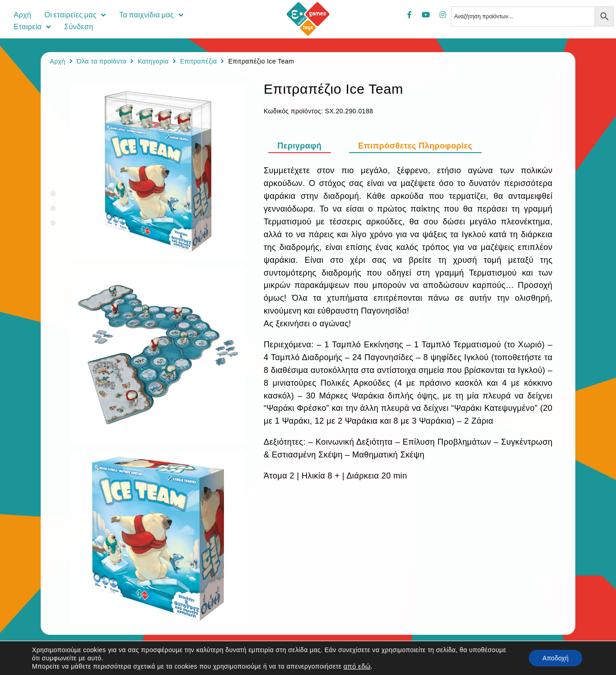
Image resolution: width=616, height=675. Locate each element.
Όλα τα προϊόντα (102, 61)
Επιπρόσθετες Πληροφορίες (415, 146)
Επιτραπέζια (199, 61)
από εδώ (357, 666)
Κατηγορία (153, 61)
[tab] (304, 146)
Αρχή (58, 61)
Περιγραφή (300, 146)
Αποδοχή (555, 658)
